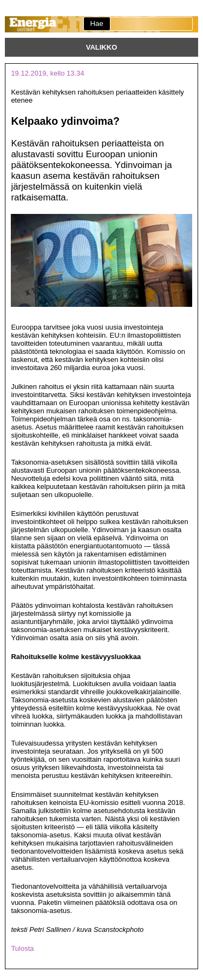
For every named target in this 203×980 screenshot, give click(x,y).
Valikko (102, 47)
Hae (96, 24)
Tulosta (22, 948)
